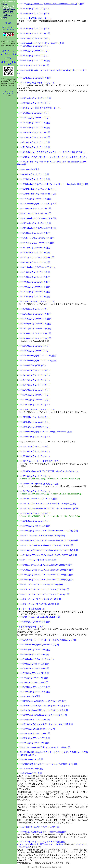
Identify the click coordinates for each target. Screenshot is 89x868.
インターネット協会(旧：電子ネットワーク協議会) (40, 844)
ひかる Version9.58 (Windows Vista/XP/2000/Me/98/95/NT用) (52, 4)
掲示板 (8, 23)
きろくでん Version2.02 (37, 238)
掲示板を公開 (34, 365)
